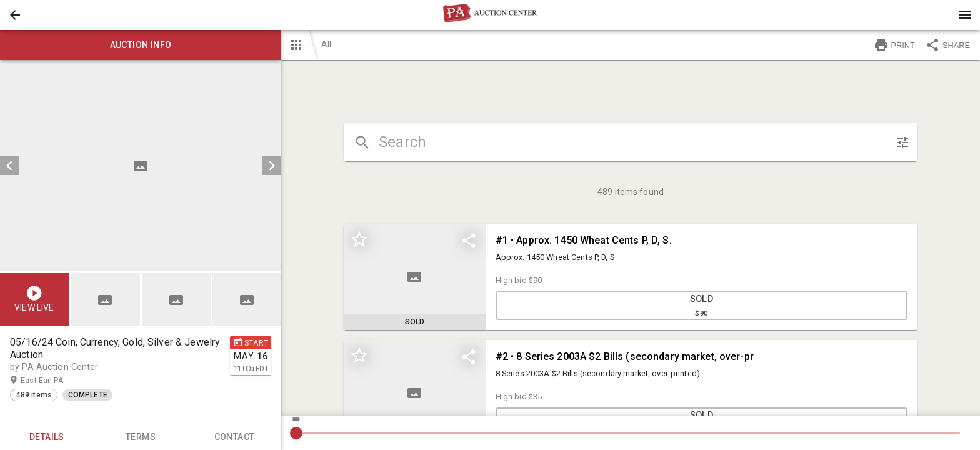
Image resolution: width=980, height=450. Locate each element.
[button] (15, 15)
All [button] (326, 44)
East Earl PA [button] (54, 381)
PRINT (894, 45)
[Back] (15, 15)
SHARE (947, 45)
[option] (141, 166)
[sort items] (902, 142)
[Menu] (965, 15)
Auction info (141, 45)
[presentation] (490, 15)
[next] (272, 166)
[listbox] (141, 166)
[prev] (9, 166)
